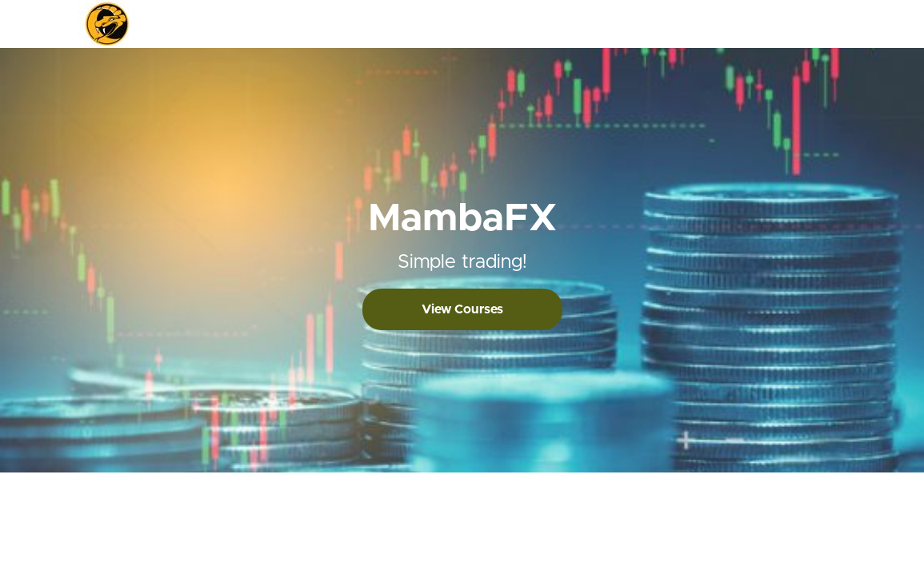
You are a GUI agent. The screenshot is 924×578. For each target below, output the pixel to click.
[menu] (800, 24)
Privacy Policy (790, 512)
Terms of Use (789, 496)
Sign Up (826, 24)
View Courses (462, 309)
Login (780, 24)
